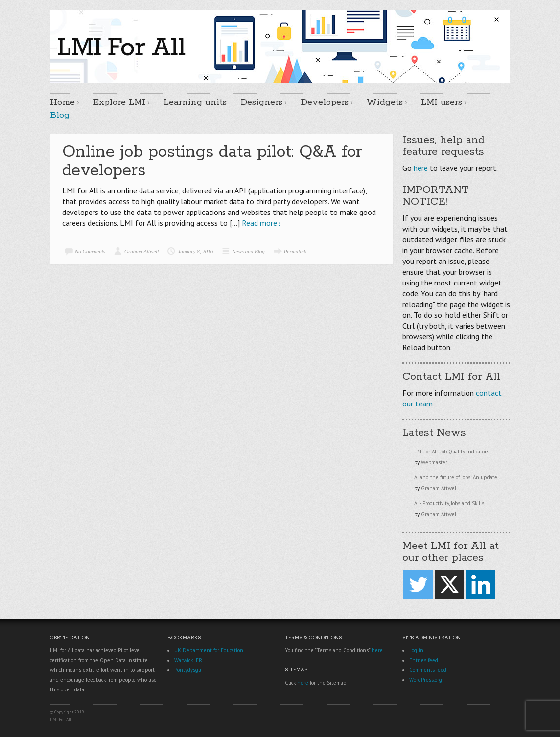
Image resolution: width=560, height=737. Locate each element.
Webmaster (434, 462)
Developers (325, 102)
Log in (416, 650)
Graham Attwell (141, 251)
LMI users (442, 102)
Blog (60, 115)
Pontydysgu (188, 670)
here (421, 168)
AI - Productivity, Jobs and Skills (449, 503)
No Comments (90, 251)
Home (62, 102)
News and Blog (248, 251)
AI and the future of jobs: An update (456, 477)
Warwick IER (188, 660)
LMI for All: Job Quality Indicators (452, 452)
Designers (261, 102)
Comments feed (428, 670)
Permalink (295, 251)
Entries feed (424, 660)
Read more (259, 223)
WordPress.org (426, 680)
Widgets (385, 102)
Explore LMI (119, 102)
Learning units (195, 102)
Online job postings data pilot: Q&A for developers (212, 161)
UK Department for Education (209, 650)
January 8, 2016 (195, 251)
